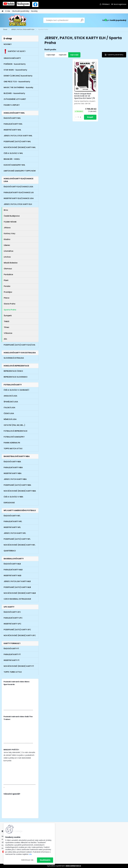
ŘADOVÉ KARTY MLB (12, 564)
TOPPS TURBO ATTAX (13, 672)
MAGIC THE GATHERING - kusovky (18, 87)
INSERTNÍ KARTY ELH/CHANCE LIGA (19, 198)
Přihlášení (106, 4)
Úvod (5, 29)
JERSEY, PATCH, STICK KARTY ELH (23, 29)
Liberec (7, 245)
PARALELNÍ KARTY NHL (13, 124)
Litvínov (7, 257)
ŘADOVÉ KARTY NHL (12, 118)
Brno (6, 210)
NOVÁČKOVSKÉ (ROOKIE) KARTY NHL (20, 147)
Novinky (34, 11)
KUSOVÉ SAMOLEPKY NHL (14, 165)
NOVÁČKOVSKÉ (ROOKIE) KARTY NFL (19, 545)
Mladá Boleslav (11, 263)
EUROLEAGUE (9, 503)
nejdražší (63, 55)
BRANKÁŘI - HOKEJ (12, 159)
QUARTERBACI (10, 551)
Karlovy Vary (10, 233)
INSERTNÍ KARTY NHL (12, 130)
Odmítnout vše (27, 860)
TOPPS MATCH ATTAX (13, 449)
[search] (82, 21)
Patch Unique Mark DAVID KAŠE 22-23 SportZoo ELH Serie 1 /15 (85, 96)
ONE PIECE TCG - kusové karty (17, 82)
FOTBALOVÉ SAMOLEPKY (14, 437)
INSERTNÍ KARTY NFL (12, 527)
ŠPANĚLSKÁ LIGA (11, 402)
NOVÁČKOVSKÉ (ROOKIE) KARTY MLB (20, 593)
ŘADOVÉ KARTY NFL (12, 516)
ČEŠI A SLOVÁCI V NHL (13, 153)
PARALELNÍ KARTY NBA (13, 467)
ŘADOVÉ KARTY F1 (11, 649)
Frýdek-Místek (10, 222)
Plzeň (6, 280)
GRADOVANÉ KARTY (12, 58)
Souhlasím (45, 860)
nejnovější (74, 55)
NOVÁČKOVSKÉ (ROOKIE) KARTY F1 (19, 666)
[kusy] (78, 117)
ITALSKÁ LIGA (9, 408)
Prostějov (8, 292)
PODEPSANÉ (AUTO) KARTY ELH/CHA (19, 345)
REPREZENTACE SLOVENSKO (16, 377)
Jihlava (7, 228)
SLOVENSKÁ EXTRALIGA (14, 358)
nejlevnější (51, 55)
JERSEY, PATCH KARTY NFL (15, 533)
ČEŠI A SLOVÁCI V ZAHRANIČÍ (16, 390)
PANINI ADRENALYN (12, 443)
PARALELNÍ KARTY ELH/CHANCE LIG (19, 192)
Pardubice (8, 274)
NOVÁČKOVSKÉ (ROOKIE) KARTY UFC (20, 635)
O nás (8, 11)
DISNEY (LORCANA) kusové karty (18, 76)
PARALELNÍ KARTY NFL (13, 521)
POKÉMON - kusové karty (15, 64)
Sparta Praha (10, 310)
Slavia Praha (10, 304)
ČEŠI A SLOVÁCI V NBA (13, 497)
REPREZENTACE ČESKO (13, 371)
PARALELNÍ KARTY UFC (13, 618)
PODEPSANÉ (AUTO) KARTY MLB (17, 587)
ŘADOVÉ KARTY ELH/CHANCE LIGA (18, 187)
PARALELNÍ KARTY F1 (12, 654)
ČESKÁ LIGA (9, 413)
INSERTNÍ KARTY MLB (12, 576)
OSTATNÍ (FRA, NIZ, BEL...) (14, 425)
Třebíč (7, 321)
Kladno (7, 239)
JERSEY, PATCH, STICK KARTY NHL (18, 136)
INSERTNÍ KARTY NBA (13, 473)
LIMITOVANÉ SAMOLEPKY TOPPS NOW (20, 171)
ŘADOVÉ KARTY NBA (12, 462)
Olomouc (8, 269)
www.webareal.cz (73, 866)
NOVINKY (8, 44)
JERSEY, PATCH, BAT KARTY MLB (17, 581)
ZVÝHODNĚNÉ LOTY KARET (15, 99)
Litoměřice (9, 251)
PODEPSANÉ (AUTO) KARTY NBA (17, 485)
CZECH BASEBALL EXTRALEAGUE (17, 599)
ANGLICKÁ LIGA (10, 396)
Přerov (7, 298)
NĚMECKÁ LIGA (10, 419)
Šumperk (8, 316)
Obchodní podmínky (21, 11)
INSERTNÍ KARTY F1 (11, 660)
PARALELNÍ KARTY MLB (13, 570)
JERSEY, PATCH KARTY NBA (15, 479)
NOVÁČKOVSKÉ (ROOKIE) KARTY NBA (20, 491)
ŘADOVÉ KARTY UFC (12, 612)
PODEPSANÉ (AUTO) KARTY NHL (17, 142)
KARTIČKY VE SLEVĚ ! (15, 51)
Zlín (5, 339)
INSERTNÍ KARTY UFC (12, 624)
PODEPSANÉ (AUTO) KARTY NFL (17, 539)
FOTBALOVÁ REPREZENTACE (16, 431)
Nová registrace (120, 4)
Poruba (7, 286)
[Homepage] (3, 11)
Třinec (7, 327)
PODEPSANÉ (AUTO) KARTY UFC (17, 630)
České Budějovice (12, 216)
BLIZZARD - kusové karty (14, 93)
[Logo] (18, 20)
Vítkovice (8, 333)
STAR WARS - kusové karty (15, 70)
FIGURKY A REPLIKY (12, 105)
